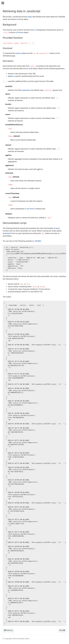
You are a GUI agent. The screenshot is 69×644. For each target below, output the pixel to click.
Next (62, 630)
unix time (30, 209)
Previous (8, 630)
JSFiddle (38, 241)
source (18, 53)
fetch (32, 30)
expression (26, 90)
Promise (20, 32)
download (6, 233)
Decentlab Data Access (36, 3)
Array (31, 69)
